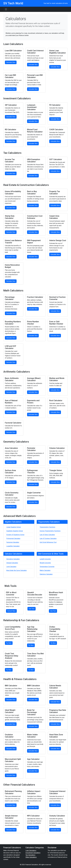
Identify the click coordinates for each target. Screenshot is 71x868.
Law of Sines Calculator (47, 535)
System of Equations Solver (15, 535)
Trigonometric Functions (47, 527)
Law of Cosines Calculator (48, 538)
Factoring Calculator (13, 542)
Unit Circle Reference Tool (48, 542)
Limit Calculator (11, 567)
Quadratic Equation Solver (15, 531)
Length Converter (45, 559)
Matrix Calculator (45, 570)
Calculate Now (11, 62)
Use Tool (32, 609)
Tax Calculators (30, 855)
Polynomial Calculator (13, 538)
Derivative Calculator (13, 559)
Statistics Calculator (46, 574)
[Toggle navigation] (6, 9)
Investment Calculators (33, 853)
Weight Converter (45, 563)
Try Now (9, 643)
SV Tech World (13, 3)
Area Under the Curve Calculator (17, 570)
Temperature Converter (47, 567)
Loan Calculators (31, 851)
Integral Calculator (12, 563)
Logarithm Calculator (13, 546)
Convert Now (11, 611)
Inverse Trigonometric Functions (50, 531)
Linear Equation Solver (14, 527)
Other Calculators (31, 857)
